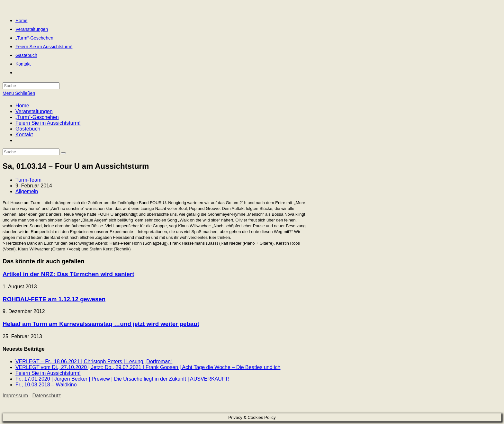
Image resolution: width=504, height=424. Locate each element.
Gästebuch (28, 129)
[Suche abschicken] (63, 153)
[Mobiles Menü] (19, 93)
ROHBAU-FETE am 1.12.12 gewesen (54, 299)
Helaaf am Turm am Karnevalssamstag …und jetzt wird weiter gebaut (101, 324)
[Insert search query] (31, 152)
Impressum (15, 396)
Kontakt (24, 135)
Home (22, 106)
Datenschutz (46, 396)
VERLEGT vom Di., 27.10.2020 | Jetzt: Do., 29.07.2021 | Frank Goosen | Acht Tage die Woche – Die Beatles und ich (148, 367)
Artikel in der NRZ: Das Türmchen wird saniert (68, 274)
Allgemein (27, 191)
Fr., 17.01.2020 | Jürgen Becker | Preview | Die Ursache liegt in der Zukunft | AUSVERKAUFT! (122, 379)
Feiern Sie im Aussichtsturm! (48, 123)
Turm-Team (28, 180)
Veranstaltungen (34, 111)
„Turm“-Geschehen (37, 117)
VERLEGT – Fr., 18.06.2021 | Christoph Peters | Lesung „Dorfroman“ (94, 361)
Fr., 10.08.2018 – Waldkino (46, 385)
